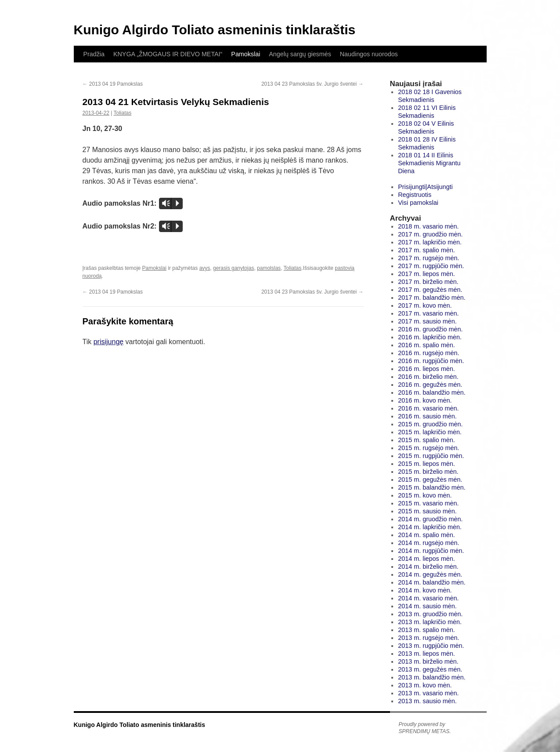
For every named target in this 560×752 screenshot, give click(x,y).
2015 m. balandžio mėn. (432, 487)
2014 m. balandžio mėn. (432, 582)
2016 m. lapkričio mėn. (430, 337)
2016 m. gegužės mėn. (430, 385)
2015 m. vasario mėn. (428, 503)
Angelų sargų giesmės (300, 54)
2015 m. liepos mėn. (426, 464)
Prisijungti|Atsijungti (425, 187)
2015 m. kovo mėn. (425, 495)
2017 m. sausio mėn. (427, 321)
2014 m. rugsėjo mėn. (428, 543)
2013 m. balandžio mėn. (432, 677)
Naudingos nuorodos (369, 54)
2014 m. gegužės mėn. (430, 574)
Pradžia (94, 54)
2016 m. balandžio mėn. (432, 392)
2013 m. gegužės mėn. (430, 669)
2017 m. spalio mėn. (426, 250)
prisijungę (108, 342)
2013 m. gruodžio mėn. (430, 614)
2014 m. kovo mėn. (425, 590)
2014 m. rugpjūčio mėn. (431, 551)
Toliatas (122, 113)
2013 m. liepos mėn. (426, 654)
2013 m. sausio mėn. (427, 701)
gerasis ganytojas (233, 268)
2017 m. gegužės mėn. (430, 290)
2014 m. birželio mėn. (428, 567)
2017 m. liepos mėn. (426, 274)
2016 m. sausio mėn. (427, 416)
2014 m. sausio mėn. (427, 606)
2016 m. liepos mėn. (426, 369)
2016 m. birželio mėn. (428, 377)
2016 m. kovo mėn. (425, 400)
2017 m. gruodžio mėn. (430, 234)
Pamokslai (246, 54)
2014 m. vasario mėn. (428, 598)
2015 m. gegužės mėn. (430, 480)
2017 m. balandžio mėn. (432, 298)
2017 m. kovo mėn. (425, 305)
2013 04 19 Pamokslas (113, 84)
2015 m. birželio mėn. (428, 472)
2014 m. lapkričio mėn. (430, 527)
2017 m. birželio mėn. (428, 282)
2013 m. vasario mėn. (428, 693)
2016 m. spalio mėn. (426, 345)
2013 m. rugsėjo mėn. (428, 638)
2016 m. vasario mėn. (428, 408)
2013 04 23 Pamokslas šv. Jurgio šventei (313, 84)
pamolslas (269, 268)
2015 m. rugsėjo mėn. (428, 448)
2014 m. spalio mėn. (426, 535)
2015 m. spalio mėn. (426, 440)
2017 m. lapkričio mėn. (430, 242)
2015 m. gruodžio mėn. (430, 424)
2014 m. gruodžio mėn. (430, 519)
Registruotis (415, 195)
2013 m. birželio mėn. (428, 661)
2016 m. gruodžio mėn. (430, 329)
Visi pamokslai (418, 203)
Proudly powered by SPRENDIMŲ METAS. (425, 728)
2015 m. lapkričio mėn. (430, 432)
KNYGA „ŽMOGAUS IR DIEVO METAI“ (168, 54)
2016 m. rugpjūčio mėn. (431, 361)
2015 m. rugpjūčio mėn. (431, 456)
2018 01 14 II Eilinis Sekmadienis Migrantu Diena (429, 163)
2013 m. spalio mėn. (426, 630)
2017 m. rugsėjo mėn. (428, 258)
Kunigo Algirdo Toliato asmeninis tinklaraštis (215, 30)
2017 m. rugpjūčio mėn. (431, 266)
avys (205, 268)
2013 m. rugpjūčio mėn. (431, 646)
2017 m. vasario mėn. (428, 313)
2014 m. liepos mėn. (426, 559)
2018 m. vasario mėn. (428, 226)
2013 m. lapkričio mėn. (430, 622)
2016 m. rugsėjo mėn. (428, 353)
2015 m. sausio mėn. (427, 511)
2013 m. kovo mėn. (425, 685)
